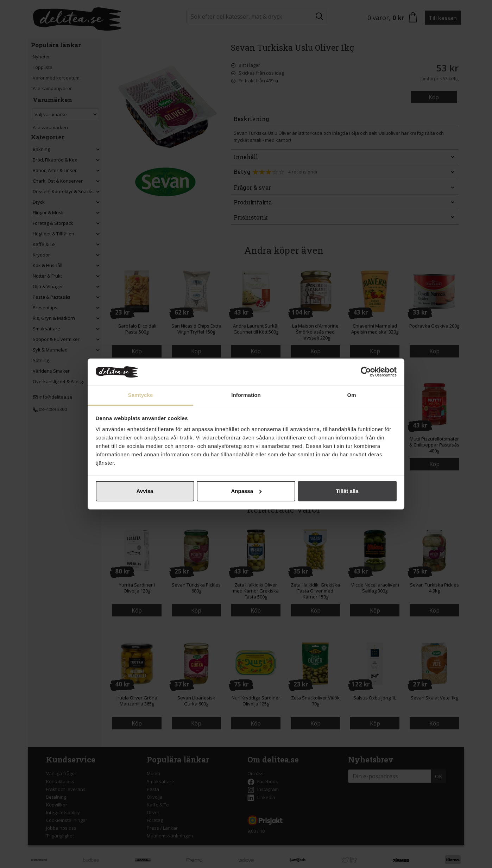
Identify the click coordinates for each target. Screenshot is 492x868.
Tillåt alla (347, 491)
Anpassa (246, 491)
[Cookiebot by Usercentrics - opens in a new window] (366, 372)
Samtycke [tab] (141, 395)
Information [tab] (246, 395)
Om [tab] (351, 395)
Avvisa (145, 491)
